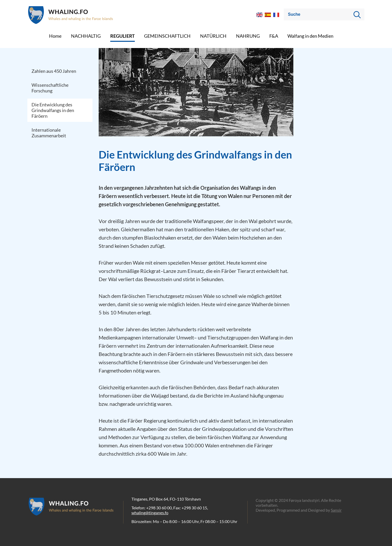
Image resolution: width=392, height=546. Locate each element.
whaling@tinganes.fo (150, 513)
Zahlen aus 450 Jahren (54, 71)
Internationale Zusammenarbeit (49, 133)
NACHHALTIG (86, 36)
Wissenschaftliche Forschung (50, 88)
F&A (274, 36)
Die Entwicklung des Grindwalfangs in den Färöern (53, 110)
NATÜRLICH (213, 36)
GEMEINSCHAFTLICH (167, 36)
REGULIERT (123, 36)
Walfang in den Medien (310, 36)
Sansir (336, 510)
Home (55, 36)
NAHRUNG (248, 36)
